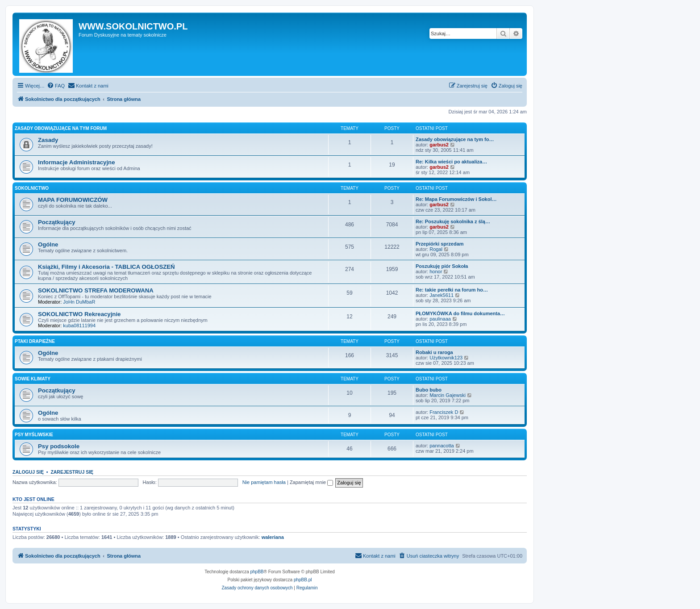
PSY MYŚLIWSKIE (34, 435)
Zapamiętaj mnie (311, 482)
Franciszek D (444, 412)
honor (436, 271)
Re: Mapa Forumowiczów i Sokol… (456, 199)
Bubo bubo (429, 390)
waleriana (273, 537)
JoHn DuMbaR (79, 302)
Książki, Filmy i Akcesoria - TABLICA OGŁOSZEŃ (106, 267)
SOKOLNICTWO (32, 188)
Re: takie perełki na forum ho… (452, 290)
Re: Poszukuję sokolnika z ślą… (453, 221)
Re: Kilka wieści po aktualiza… (451, 162)
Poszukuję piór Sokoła (442, 266)
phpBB (257, 572)
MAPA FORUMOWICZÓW (73, 200)
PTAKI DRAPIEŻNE (35, 341)
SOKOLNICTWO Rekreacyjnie (79, 314)
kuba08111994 (79, 325)
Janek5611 (442, 295)
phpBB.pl (303, 580)
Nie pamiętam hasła (264, 482)
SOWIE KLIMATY (33, 379)
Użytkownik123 (446, 358)
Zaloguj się (28, 472)
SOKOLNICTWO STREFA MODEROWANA (96, 290)
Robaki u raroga (434, 352)
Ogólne (48, 244)
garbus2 (439, 145)
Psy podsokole (59, 446)
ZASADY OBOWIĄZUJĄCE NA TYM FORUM (61, 128)
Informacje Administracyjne (76, 162)
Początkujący (57, 222)
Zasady (48, 140)
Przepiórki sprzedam (440, 244)
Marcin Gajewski (448, 395)
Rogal (436, 249)
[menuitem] (56, 86)
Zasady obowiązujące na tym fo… (455, 139)
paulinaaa (440, 319)
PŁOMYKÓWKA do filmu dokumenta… (460, 313)
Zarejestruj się (72, 472)
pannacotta (442, 446)
